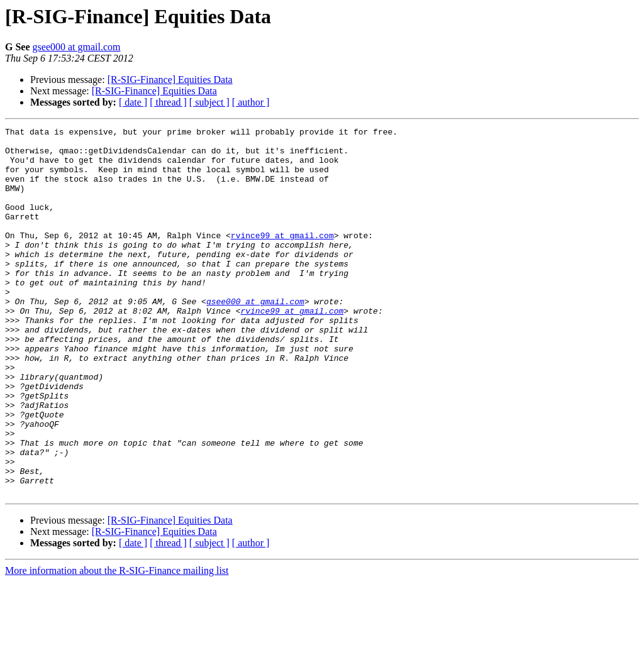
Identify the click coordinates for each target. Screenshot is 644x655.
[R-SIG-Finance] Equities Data (170, 80)
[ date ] (133, 102)
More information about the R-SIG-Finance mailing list (117, 644)
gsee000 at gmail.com (77, 47)
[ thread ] (168, 102)
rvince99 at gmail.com (282, 258)
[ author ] (251, 102)
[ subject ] (209, 102)
